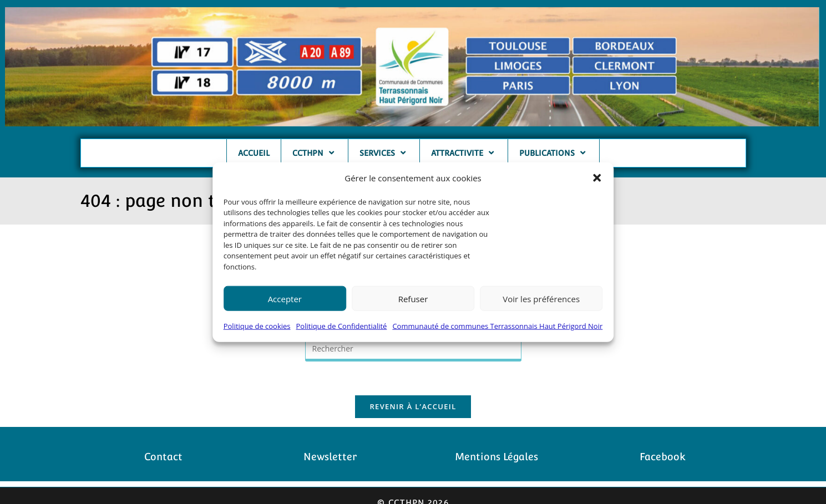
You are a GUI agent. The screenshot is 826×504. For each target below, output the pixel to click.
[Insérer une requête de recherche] (413, 350)
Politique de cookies (257, 326)
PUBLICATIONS (554, 153)
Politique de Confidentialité (342, 326)
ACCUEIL (254, 153)
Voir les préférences (541, 299)
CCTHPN (315, 153)
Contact (163, 457)
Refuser (413, 299)
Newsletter (330, 457)
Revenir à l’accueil (413, 406)
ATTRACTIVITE (464, 153)
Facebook (663, 457)
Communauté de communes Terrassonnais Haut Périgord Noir (497, 326)
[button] (597, 178)
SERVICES (384, 153)
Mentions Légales (496, 457)
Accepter (285, 299)
